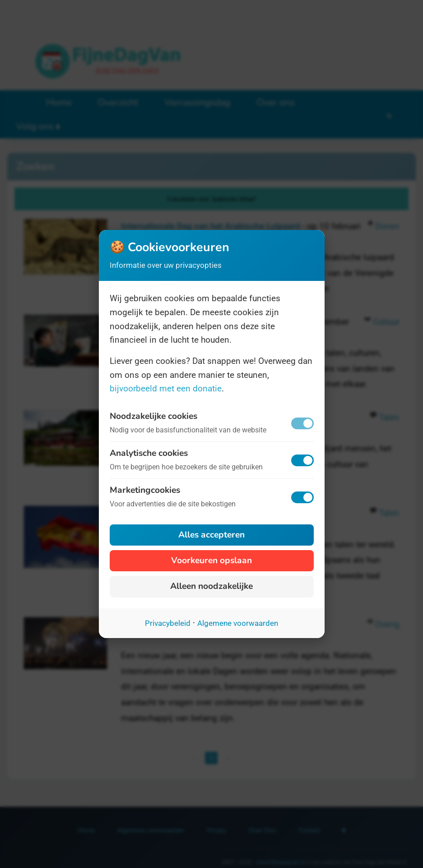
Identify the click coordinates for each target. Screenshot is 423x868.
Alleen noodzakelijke (211, 586)
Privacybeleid (168, 623)
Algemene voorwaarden (238, 623)
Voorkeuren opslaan (211, 560)
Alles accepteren (211, 535)
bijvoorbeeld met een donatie (166, 388)
